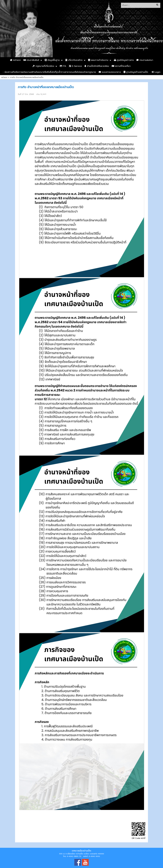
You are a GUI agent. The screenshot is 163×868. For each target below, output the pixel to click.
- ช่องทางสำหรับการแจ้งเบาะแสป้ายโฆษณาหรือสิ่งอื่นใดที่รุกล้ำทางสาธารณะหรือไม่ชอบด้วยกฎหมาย (49, 72)
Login (156, 72)
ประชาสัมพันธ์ (31, 60)
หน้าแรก (15, 60)
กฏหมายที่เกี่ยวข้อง (43, 66)
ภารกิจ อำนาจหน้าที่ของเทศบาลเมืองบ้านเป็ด (27, 77)
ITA (63, 66)
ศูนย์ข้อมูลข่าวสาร (124, 60)
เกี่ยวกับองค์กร (74, 60)
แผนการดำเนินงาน (98, 60)
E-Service (75, 66)
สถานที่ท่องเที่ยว (121, 66)
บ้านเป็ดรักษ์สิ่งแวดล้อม (97, 66)
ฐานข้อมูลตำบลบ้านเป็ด (136, 72)
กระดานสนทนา (145, 60)
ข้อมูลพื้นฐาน (52, 60)
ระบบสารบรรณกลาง (110, 72)
